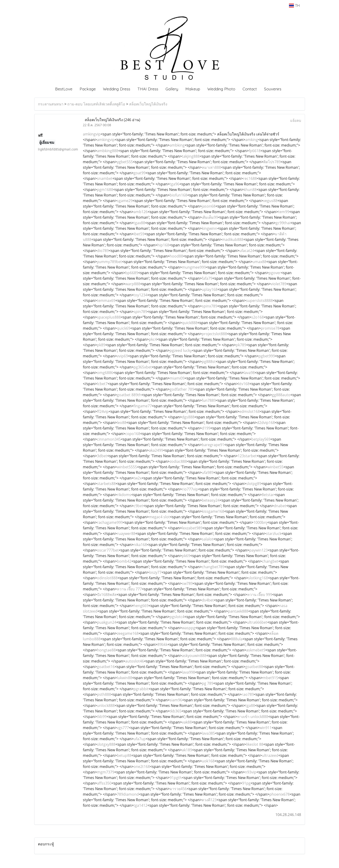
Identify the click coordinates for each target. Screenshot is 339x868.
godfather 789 (182, 389)
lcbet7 (102, 384)
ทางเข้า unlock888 (253, 717)
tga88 (250, 705)
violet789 (279, 284)
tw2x (138, 478)
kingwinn (210, 228)
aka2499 (156, 450)
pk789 (241, 345)
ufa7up (140, 739)
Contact (250, 89)
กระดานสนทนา (51, 104)
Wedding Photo (221, 89)
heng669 (141, 606)
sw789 (187, 583)
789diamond (128, 794)
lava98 (249, 373)
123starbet (247, 456)
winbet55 (275, 467)
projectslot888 (214, 334)
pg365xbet (143, 367)
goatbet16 (106, 667)
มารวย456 (178, 789)
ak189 (187, 750)
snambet (105, 178)
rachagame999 (110, 522)
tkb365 (176, 711)
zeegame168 (128, 633)
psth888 (104, 694)
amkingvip (92, 134)
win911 (266, 728)
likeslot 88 (255, 744)
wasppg (189, 628)
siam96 (176, 700)
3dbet (102, 456)
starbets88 (106, 484)
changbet (270, 561)
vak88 (187, 722)
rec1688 (250, 178)
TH (294, 6)
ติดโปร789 (272, 162)
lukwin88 (124, 678)
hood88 (176, 256)
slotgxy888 (106, 744)
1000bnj (260, 522)
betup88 (124, 755)
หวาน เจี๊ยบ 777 (129, 589)
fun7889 (209, 400)
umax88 (259, 262)
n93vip (251, 772)
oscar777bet (108, 550)
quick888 (190, 323)
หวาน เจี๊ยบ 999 (260, 595)
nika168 (140, 545)
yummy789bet (109, 262)
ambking (177, 145)
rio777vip (190, 489)
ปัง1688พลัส (107, 595)
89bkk (162, 644)
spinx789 (210, 306)
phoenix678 (280, 794)
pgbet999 (267, 356)
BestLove (64, 89)
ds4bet (208, 600)
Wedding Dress (117, 89)
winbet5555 (127, 467)
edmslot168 (250, 411)
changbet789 (213, 567)
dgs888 (188, 417)
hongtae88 (106, 650)
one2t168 (142, 767)
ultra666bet (257, 622)
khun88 (250, 190)
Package (88, 89)
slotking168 (258, 578)
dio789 (103, 251)
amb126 (141, 212)
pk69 (186, 556)
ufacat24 (247, 251)
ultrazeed (270, 755)
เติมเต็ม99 (210, 217)
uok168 (208, 761)
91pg (246, 783)
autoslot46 (135, 661)
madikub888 (233, 239)
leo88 (122, 423)
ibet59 (139, 234)
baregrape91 (213, 445)
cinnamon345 (109, 439)
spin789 (140, 312)
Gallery (172, 89)
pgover (275, 273)
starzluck (274, 534)
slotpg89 (254, 484)
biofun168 (178, 195)
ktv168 (244, 384)
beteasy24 (211, 500)
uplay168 (210, 289)
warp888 (133, 284)
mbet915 (270, 678)
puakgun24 (107, 622)
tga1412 (140, 805)
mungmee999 (194, 267)
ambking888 (108, 151)
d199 (206, 428)
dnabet (280, 506)
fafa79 (207, 278)
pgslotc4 (177, 617)
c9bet (138, 506)
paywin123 (258, 550)
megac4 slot (159, 517)
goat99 (140, 173)
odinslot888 (107, 578)
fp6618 (255, 151)
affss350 (104, 783)
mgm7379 (106, 772)
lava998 (188, 672)
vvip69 (122, 356)
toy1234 (140, 295)
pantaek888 (238, 611)
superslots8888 (259, 301)
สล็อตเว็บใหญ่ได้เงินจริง (148, 104)
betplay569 (261, 439)
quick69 (124, 328)
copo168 (133, 434)
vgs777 (123, 728)
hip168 (163, 245)
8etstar (268, 495)
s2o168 (258, 317)
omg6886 (105, 373)
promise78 (270, 328)
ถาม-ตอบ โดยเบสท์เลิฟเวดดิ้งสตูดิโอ (96, 104)
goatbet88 (254, 667)
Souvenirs (273, 89)
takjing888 (191, 156)
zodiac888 (178, 461)
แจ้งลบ (296, 120)
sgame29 (125, 201)
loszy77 (155, 572)
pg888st (209, 362)
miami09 (177, 378)
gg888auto (281, 395)
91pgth (176, 778)
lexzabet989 (192, 528)
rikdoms (124, 495)
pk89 (101, 345)
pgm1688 (105, 190)
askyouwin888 (194, 656)
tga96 (174, 184)
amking (252, 140)
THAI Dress (148, 89)
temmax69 (106, 301)
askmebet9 (256, 650)
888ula (237, 639)
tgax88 (139, 223)
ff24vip (103, 411)
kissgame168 (213, 511)
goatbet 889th (129, 395)
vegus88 (270, 201)
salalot (208, 539)
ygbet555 (125, 162)
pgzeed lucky (181, 350)
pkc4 (153, 339)
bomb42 (124, 561)
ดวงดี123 (209, 800)
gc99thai (283, 223)
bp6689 (132, 273)
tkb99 (102, 717)
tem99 (284, 212)
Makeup (193, 89)
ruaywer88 (126, 534)
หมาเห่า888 (211, 167)
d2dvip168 (266, 423)
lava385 (208, 733)
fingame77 (143, 406)
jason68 (209, 206)
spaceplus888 (109, 317)
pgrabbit (141, 689)
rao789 (248, 694)
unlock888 (106, 705)
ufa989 (208, 472)
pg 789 (208, 683)
